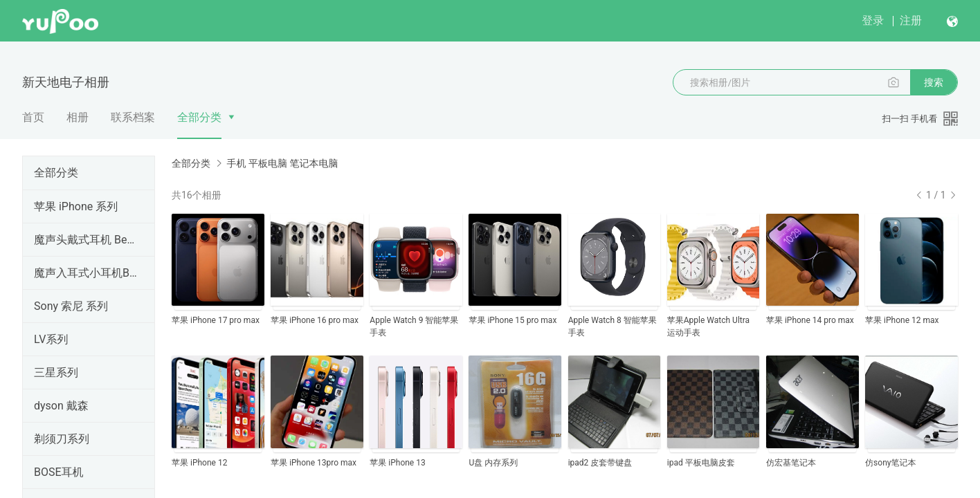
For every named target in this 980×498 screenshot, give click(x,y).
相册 (78, 117)
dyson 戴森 (61, 406)
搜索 (934, 82)
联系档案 (133, 117)
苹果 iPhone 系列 (76, 206)
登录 (873, 20)
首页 (33, 117)
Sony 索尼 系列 (71, 306)
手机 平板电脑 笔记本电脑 (282, 163)
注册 (911, 20)
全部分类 (199, 117)
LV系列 (51, 339)
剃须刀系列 (62, 439)
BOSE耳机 (59, 472)
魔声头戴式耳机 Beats (86, 240)
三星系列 (56, 372)
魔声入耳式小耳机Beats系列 (86, 273)
